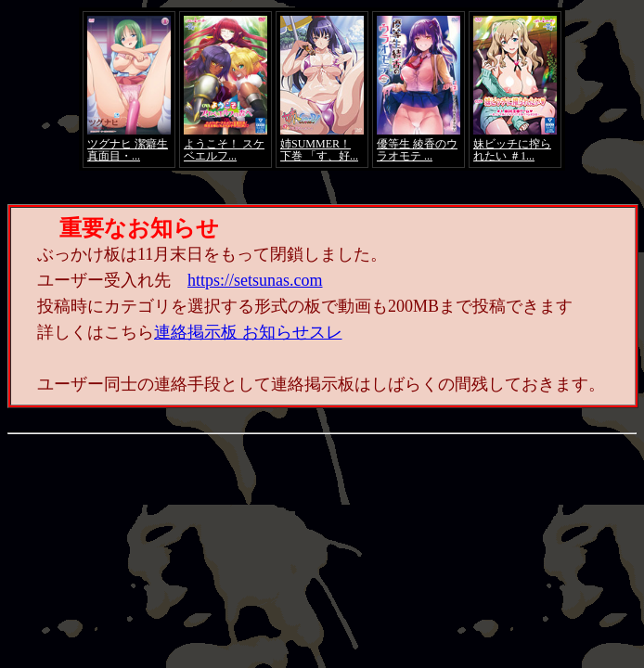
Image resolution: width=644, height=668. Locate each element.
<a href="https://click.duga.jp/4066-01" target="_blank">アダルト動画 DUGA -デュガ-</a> (322, 89)
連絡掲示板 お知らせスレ (248, 332)
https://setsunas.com (255, 280)
